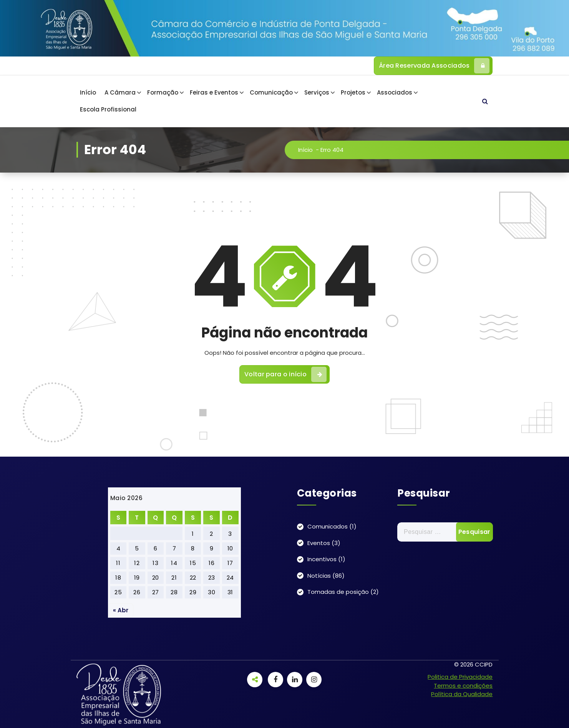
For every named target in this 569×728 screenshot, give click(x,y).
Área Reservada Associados (434, 66)
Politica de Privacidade (460, 677)
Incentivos (322, 559)
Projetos (353, 92)
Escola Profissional (108, 109)
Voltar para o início (285, 377)
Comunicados (328, 526)
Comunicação (271, 92)
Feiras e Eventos (214, 92)
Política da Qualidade (462, 694)
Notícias (319, 576)
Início (88, 92)
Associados (395, 92)
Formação (163, 92)
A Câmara (120, 92)
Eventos (319, 543)
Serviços (317, 92)
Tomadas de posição (338, 592)
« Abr (121, 610)
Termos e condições (463, 686)
